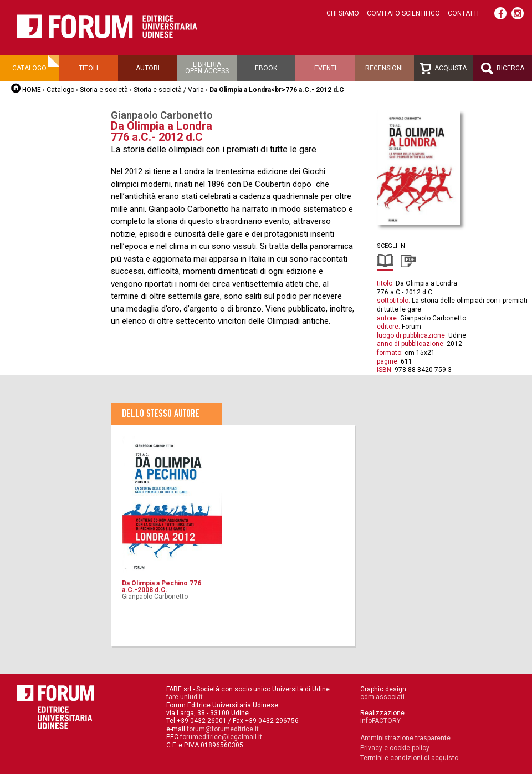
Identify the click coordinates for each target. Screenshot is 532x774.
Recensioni (384, 68)
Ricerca (503, 68)
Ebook (266, 68)
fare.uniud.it (185, 697)
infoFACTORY (380, 721)
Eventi (325, 68)
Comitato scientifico (403, 13)
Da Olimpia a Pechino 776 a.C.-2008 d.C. (162, 587)
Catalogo (29, 68)
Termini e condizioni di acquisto (409, 758)
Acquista (443, 68)
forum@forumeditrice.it (223, 729)
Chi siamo (343, 13)
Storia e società (104, 90)
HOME (32, 90)
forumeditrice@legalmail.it (221, 737)
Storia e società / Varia (169, 90)
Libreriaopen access (207, 68)
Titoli (88, 68)
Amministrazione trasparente (405, 738)
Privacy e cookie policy (395, 748)
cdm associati (382, 697)
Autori (148, 68)
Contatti (463, 13)
